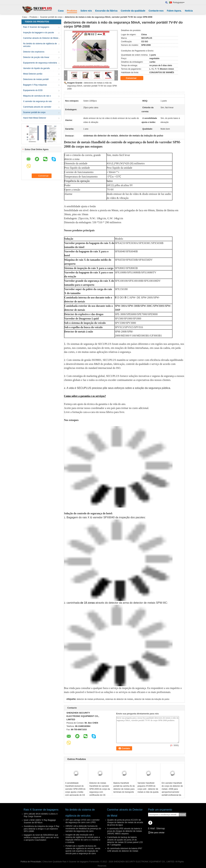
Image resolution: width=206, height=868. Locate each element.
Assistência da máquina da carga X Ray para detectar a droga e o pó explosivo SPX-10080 (42, 829)
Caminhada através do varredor (37, 107)
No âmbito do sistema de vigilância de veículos (40, 45)
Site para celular (156, 833)
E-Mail (151, 828)
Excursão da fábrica (106, 11)
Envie (183, 815)
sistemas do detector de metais (119, 699)
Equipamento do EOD (33, 90)
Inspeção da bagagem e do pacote (39, 33)
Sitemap (161, 828)
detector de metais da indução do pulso (152, 699)
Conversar (134, 78)
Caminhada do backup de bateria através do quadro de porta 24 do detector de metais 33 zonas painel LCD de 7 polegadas (125, 841)
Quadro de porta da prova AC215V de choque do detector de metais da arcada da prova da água (125, 822)
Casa (61, 11)
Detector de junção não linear (36, 57)
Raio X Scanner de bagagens (36, 27)
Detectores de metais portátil (36, 79)
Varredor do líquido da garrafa (36, 68)
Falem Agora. (174, 11)
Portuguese (179, 3)
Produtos (72, 11)
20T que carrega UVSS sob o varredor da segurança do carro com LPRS (83, 821)
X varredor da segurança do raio (38, 101)
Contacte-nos (156, 11)
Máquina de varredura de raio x (37, 96)
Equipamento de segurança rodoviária (40, 63)
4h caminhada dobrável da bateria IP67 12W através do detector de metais (125, 850)
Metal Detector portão (33, 74)
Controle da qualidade (133, 11)
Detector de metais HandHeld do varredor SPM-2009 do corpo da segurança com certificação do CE (99, 789)
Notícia (189, 11)
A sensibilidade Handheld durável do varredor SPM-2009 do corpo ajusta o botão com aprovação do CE (75, 789)
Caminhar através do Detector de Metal (41, 38)
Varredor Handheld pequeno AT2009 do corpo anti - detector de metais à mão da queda (148, 788)
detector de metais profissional (90, 699)
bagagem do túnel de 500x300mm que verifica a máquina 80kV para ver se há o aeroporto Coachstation (41, 837)
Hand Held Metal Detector (35, 118)
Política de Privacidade (31, 862)
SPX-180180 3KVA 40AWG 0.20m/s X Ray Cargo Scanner (41, 815)
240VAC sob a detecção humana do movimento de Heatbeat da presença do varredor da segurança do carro (83, 829)
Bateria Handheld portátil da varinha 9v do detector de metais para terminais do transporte (124, 788)
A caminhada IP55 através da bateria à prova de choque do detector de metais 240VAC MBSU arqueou (125, 831)
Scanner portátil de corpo (51, 17)
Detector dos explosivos (34, 52)
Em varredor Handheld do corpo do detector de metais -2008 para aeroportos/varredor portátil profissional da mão (172, 791)
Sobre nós (86, 11)
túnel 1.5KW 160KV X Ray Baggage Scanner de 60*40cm (40, 821)
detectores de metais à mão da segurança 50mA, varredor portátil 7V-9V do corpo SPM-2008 (92, 86)
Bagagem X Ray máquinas (35, 85)
